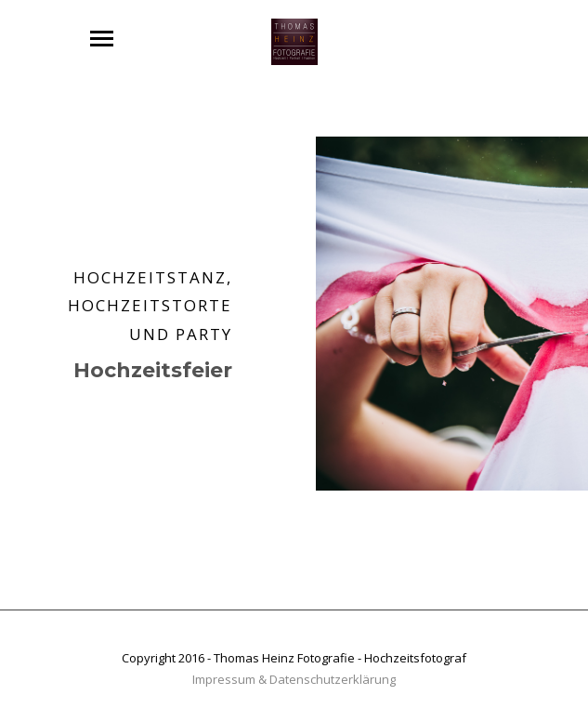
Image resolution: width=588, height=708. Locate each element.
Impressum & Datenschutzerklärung (294, 679)
